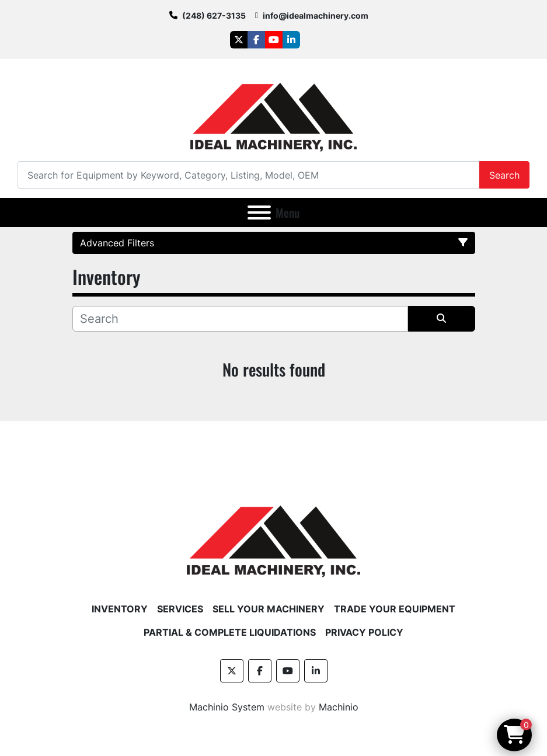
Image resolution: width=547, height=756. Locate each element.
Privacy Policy (364, 632)
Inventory (120, 609)
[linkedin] (291, 40)
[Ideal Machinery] (273, 533)
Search (504, 175)
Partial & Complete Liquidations (230, 632)
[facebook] (256, 40)
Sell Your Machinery (269, 609)
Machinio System (227, 707)
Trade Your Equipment (395, 609)
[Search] (248, 175)
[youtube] (274, 40)
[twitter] (239, 40)
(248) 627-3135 (214, 15)
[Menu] (259, 212)
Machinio (339, 707)
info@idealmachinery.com (316, 15)
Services (180, 609)
